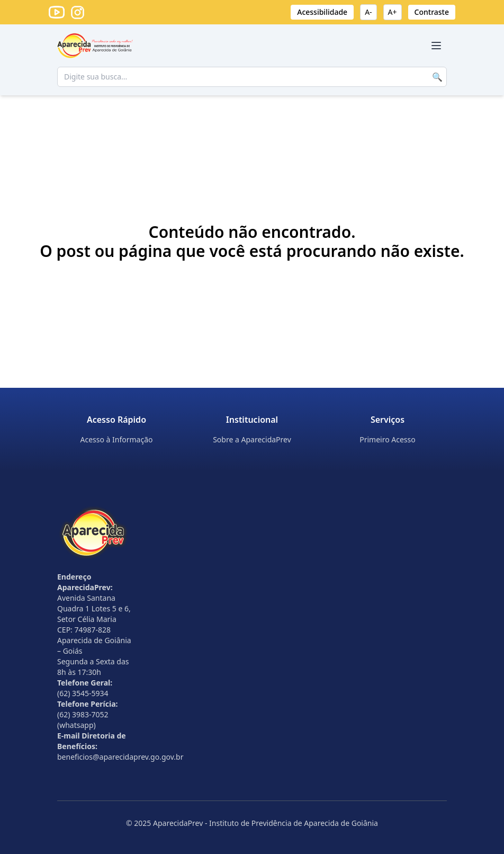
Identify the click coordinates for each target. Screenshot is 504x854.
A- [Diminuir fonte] (368, 12)
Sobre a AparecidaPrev (252, 439)
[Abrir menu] (436, 46)
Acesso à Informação (116, 439)
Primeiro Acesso (388, 439)
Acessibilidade (322, 12)
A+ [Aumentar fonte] (393, 12)
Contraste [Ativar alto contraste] (432, 12)
